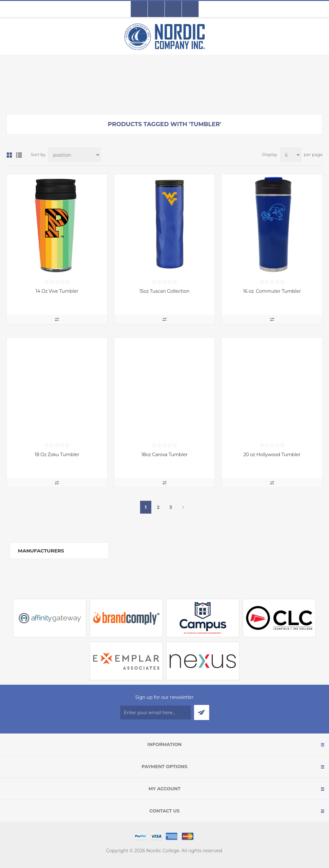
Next (183, 507)
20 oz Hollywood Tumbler (272, 455)
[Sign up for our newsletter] (156, 712)
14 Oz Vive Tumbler (57, 291)
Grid (9, 155)
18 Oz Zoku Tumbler (57, 455)
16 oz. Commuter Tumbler (272, 291)
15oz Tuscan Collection (164, 291)
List (19, 155)
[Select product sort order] (74, 155)
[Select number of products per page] (291, 155)
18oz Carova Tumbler (164, 455)
